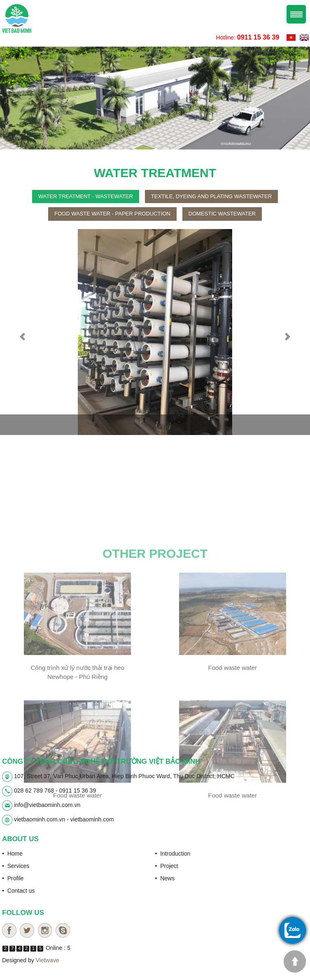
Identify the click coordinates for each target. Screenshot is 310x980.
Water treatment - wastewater (86, 198)
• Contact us (19, 890)
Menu (296, 13)
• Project (167, 865)
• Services (16, 865)
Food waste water (233, 736)
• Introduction (173, 853)
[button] (23, 333)
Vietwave (48, 959)
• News (165, 877)
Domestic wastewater (222, 215)
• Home (12, 853)
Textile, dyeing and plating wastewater (211, 198)
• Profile (13, 877)
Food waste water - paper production (112, 215)
